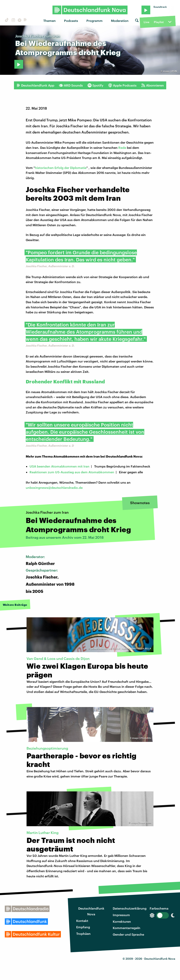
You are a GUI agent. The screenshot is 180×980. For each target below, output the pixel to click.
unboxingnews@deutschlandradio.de (54, 488)
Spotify (95, 85)
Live (146, 22)
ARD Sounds (71, 85)
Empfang (83, 927)
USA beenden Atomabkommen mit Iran (59, 466)
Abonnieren (153, 85)
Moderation (120, 21)
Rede (122, 148)
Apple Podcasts (122, 85)
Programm (94, 21)
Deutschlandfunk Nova (91, 911)
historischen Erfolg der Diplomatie (61, 168)
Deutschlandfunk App (35, 85)
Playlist (159, 22)
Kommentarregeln (127, 928)
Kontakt (82, 921)
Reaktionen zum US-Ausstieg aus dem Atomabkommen (72, 472)
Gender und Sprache (128, 934)
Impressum (121, 915)
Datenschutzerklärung (130, 908)
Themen (49, 21)
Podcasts (71, 21)
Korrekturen (122, 921)
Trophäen (83, 934)
